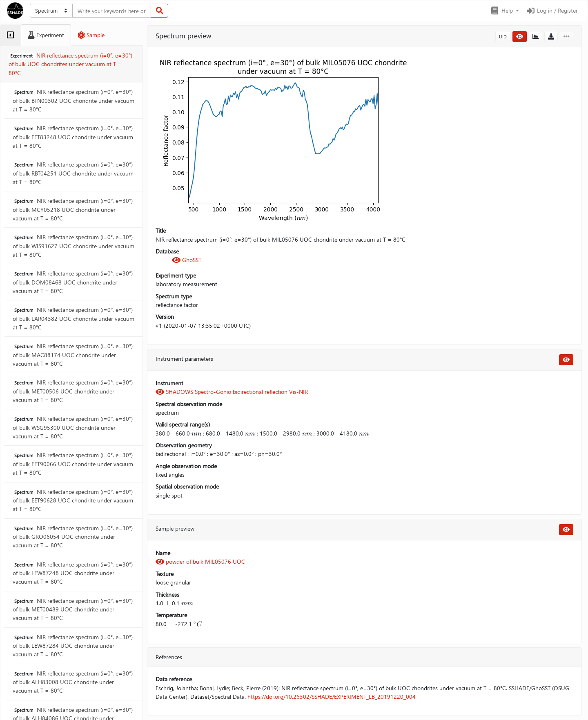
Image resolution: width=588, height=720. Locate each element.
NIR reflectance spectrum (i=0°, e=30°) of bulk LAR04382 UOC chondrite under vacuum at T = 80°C (73, 318)
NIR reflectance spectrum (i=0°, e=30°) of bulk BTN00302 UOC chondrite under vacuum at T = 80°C (73, 100)
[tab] (10, 35)
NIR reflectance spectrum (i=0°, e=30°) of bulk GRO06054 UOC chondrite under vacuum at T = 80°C (73, 537)
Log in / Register (552, 10)
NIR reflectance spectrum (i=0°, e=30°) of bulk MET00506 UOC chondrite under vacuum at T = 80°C (73, 391)
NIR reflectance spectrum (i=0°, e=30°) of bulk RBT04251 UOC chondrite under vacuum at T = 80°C (73, 173)
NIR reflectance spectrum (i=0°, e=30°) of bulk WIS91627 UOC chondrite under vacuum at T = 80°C (73, 246)
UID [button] (503, 37)
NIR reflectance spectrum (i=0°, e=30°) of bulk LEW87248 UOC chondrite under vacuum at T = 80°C (73, 573)
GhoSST (187, 260)
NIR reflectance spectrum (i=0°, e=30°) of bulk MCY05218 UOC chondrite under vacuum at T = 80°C (73, 209)
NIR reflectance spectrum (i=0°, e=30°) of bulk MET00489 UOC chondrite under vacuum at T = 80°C (73, 609)
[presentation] (196, 433)
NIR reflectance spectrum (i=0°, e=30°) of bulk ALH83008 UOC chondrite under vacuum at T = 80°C (73, 682)
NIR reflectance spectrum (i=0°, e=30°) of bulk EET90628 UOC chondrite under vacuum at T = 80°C (73, 500)
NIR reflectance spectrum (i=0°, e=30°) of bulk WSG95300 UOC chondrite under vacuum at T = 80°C (73, 427)
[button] (504, 11)
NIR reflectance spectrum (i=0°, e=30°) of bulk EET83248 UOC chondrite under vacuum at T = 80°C (73, 137)
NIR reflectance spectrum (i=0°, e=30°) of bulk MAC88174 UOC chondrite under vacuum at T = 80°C (73, 355)
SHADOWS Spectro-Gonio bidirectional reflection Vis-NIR (232, 392)
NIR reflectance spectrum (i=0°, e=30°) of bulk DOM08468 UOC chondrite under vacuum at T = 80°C (73, 282)
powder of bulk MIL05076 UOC (200, 561)
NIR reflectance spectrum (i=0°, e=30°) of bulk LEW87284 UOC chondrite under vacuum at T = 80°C (73, 646)
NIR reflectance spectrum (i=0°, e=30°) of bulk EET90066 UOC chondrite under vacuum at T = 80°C (73, 464)
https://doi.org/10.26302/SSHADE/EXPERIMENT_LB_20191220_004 (332, 697)
